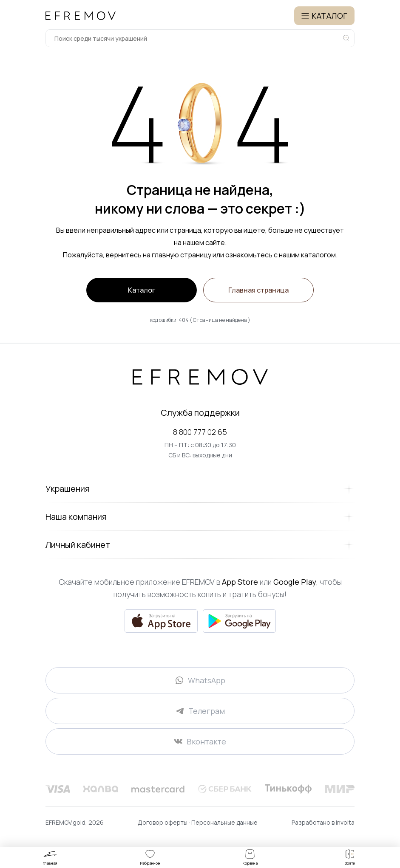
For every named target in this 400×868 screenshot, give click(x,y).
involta (345, 822)
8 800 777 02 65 (200, 432)
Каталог (142, 290)
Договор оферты (163, 822)
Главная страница (258, 290)
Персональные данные (224, 822)
